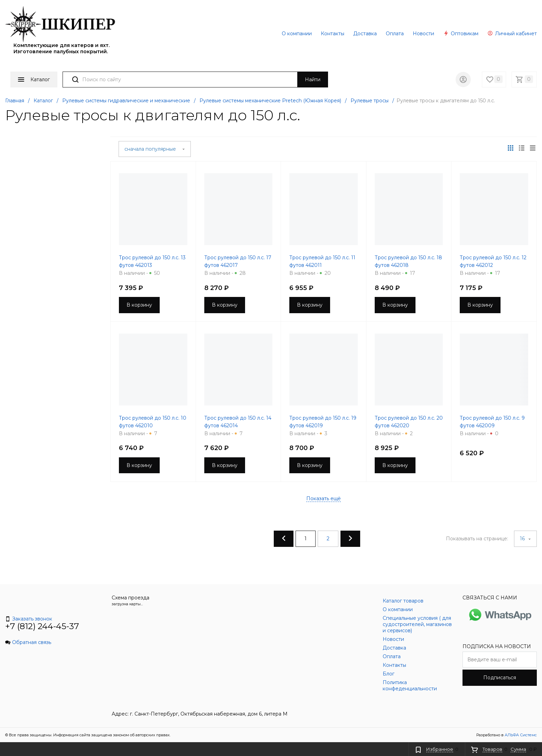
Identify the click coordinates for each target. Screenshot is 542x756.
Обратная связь (28, 642)
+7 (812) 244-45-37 (42, 626)
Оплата (395, 34)
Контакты (333, 34)
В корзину (139, 305)
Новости (423, 34)
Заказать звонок (29, 619)
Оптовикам (461, 34)
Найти (313, 80)
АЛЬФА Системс (520, 735)
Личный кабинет (512, 34)
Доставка (365, 34)
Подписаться (500, 678)
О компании (297, 34)
